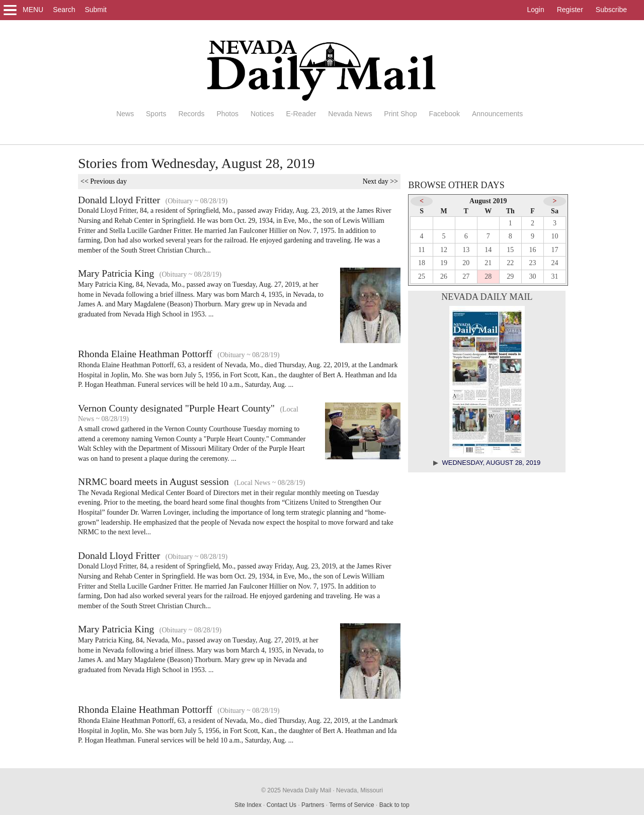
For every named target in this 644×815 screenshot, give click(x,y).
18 (422, 263)
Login (535, 10)
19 (444, 263)
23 (532, 263)
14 (488, 250)
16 (532, 250)
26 (444, 276)
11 (421, 250)
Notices (262, 114)
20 (466, 263)
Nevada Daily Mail (487, 297)
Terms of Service (351, 805)
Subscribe (611, 10)
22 (510, 263)
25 (422, 276)
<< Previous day (104, 181)
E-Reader (301, 114)
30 (532, 276)
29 (510, 276)
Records (191, 114)
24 (555, 263)
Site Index (248, 805)
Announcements (497, 114)
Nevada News (350, 114)
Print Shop (400, 114)
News (125, 114)
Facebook (445, 114)
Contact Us (281, 805)
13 (466, 250)
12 (444, 250)
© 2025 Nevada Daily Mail (296, 790)
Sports (156, 114)
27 (466, 276)
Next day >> (380, 181)
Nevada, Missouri (359, 790)
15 (510, 250)
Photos (227, 114)
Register (570, 10)
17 (555, 250)
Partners (313, 805)
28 (488, 276)
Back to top (394, 805)
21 (488, 263)
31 (555, 276)
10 (555, 236)
